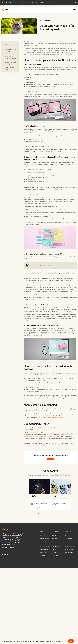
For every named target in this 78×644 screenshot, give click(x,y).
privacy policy (58, 641)
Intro (6, 44)
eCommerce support (64, 435)
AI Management (41, 436)
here (53, 3)
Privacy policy (55, 555)
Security (54, 552)
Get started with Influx (10, 68)
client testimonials (49, 514)
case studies (60, 514)
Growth (48, 21)
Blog (42, 21)
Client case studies (69, 538)
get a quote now (40, 447)
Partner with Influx (69, 552)
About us (54, 535)
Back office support (44, 552)
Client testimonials (56, 544)
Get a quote (55, 538)
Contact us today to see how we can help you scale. (52, 417)
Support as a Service (44, 538)
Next (75, 495)
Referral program (56, 547)
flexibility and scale (66, 475)
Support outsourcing (69, 549)
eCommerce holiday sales (52, 42)
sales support (33, 436)
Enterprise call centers (44, 549)
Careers (54, 549)
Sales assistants (43, 544)
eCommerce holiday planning (11, 63)
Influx (25, 428)
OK (71, 641)
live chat (28, 214)
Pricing (54, 541)
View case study (35, 508)
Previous (26, 495)
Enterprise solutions (52, 436)
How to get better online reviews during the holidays (11, 57)
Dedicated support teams (45, 541)
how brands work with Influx (55, 445)
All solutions (42, 555)
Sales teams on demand (45, 547)
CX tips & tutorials (69, 541)
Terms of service (56, 558)
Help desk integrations (70, 547)
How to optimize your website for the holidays (11, 49)
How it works (42, 535)
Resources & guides (69, 544)
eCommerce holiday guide (54, 409)
